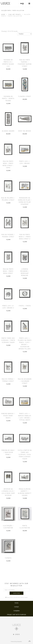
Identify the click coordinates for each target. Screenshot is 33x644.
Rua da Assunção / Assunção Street (25, 381)
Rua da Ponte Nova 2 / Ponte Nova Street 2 (25, 237)
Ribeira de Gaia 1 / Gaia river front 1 (8, 452)
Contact (16, 607)
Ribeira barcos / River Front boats (8, 416)
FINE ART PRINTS (15, 14)
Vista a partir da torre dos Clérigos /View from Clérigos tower (25, 454)
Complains (17, 611)
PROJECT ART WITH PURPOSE (17, 614)
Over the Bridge (25, 131)
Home (3, 14)
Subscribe (16, 593)
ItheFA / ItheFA (25, 306)
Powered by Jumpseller (16, 641)
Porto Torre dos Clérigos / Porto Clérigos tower (8, 340)
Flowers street (25, 96)
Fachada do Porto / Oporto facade (8, 99)
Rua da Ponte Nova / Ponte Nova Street (8, 271)
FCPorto (8, 558)
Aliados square (8, 131)
